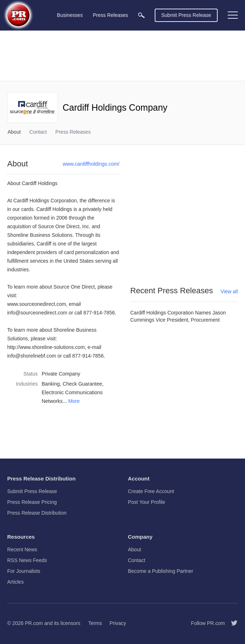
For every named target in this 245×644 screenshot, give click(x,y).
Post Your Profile (147, 502)
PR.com (34, 623)
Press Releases (73, 132)
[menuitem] (141, 15)
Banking (51, 384)
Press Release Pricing (32, 502)
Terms (95, 623)
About (14, 132)
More (74, 401)
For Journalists (24, 571)
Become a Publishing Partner (161, 571)
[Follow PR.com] (231, 623)
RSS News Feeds (27, 560)
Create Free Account (151, 491)
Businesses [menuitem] (70, 15)
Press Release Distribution (37, 513)
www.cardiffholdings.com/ (91, 164)
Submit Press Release (186, 15)
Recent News (22, 549)
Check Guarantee (82, 384)
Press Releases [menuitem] (110, 15)
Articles (15, 582)
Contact (38, 132)
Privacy (118, 623)
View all (229, 291)
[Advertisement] (122, 56)
